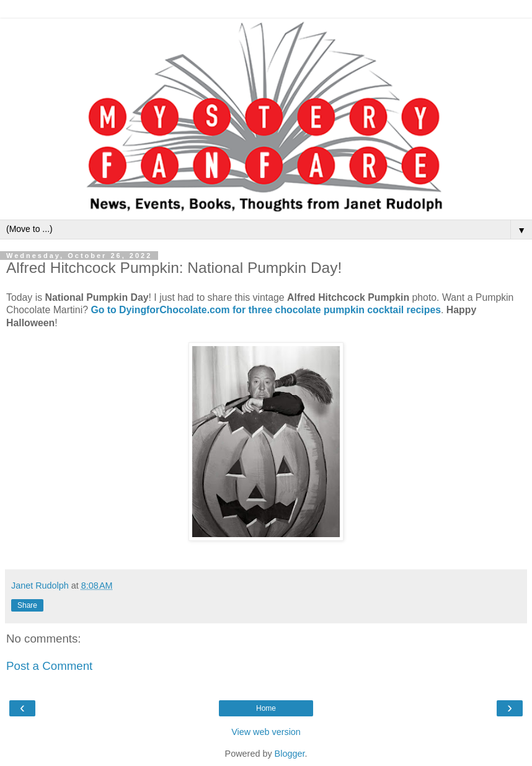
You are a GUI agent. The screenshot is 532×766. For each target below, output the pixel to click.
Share (27, 605)
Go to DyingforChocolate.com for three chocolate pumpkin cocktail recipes (266, 310)
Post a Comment (49, 666)
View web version (266, 732)
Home (266, 708)
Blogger (290, 754)
